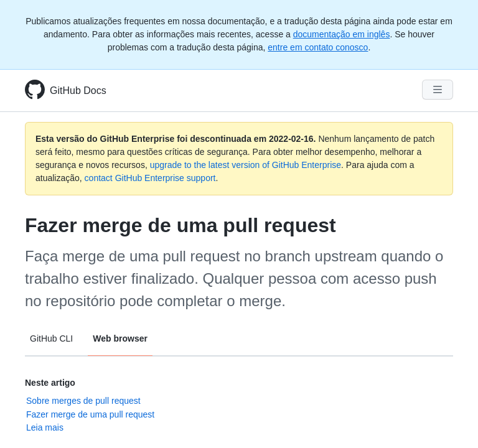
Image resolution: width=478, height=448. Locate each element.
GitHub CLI (51, 338)
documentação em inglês (342, 34)
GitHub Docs (78, 91)
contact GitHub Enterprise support (150, 178)
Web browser (120, 338)
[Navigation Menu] (438, 90)
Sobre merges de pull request (83, 401)
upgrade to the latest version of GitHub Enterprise (246, 165)
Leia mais (45, 427)
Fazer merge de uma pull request (90, 414)
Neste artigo (50, 383)
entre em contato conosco (318, 47)
